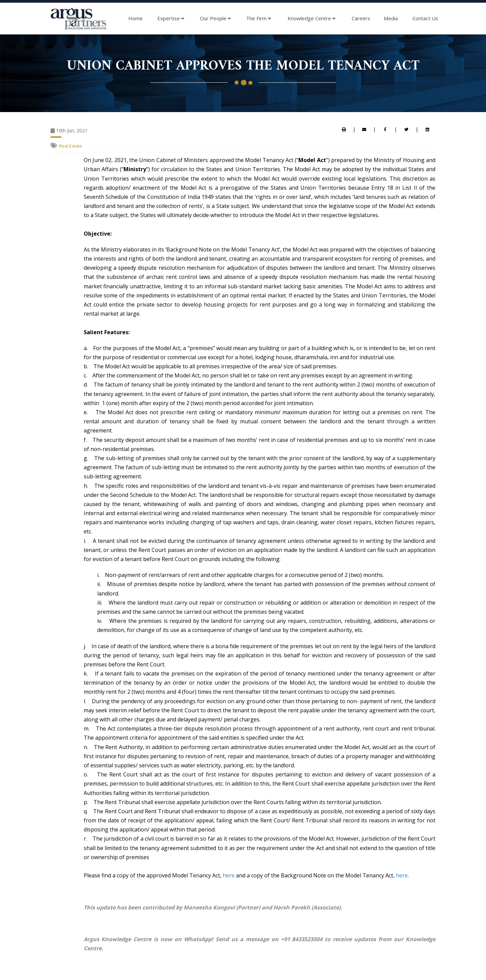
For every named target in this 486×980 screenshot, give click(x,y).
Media (391, 18)
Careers (361, 18)
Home (136, 18)
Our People (215, 19)
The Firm (259, 19)
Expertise (171, 19)
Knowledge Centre (312, 19)
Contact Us (425, 18)
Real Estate (71, 146)
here (229, 875)
